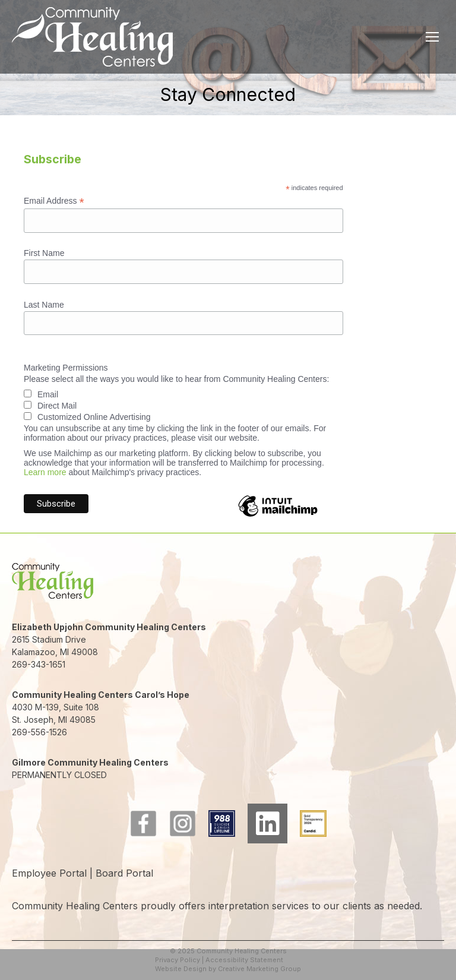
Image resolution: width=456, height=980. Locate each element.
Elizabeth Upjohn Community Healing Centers (109, 627)
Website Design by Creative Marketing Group (228, 969)
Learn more (45, 472)
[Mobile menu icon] (432, 37)
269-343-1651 (39, 664)
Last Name (44, 305)
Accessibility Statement (244, 960)
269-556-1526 (39, 732)
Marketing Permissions (66, 368)
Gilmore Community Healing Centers (90, 762)
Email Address (54, 201)
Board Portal (124, 873)
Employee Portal (49, 873)
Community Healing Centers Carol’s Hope (101, 695)
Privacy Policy (178, 960)
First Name (44, 253)
